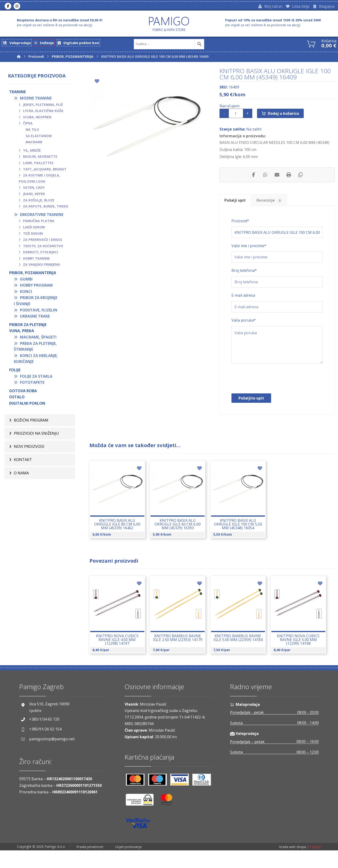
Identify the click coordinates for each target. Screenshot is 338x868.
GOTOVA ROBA (23, 392)
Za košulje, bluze (39, 201)
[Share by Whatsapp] (265, 180)
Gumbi (26, 280)
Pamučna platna (39, 222)
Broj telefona (244, 280)
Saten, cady (34, 189)
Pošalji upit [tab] (236, 206)
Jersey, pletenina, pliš (43, 106)
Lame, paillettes (38, 164)
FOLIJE (15, 371)
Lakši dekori (34, 229)
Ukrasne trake (35, 318)
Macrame (34, 143)
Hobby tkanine (36, 260)
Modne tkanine (36, 100)
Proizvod (240, 228)
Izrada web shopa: (293, 865)
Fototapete (32, 384)
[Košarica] (311, 45)
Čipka (28, 125)
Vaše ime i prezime (249, 254)
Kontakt (23, 462)
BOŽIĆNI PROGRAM (31, 422)
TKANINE (17, 93)
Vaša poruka (244, 331)
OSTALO (17, 398)
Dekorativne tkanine (42, 216)
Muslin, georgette (40, 158)
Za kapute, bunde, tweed (46, 208)
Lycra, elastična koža (43, 112)
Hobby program (36, 287)
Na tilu (32, 131)
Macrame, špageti (38, 338)
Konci (26, 293)
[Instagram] (17, 7)
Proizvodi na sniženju (36, 435)
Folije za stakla (36, 377)
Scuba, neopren (37, 118)
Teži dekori (33, 235)
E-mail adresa (243, 306)
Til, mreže (32, 152)
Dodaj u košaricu (283, 117)
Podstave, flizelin (39, 311)
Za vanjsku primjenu (42, 266)
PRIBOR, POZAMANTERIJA (33, 274)
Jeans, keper (34, 195)
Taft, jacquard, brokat (45, 170)
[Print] (289, 180)
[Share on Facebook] (253, 180)
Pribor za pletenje (28, 326)
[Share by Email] (277, 180)
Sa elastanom (39, 137)
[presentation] (267, 391)
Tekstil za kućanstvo (43, 247)
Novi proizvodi (29, 448)
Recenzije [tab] (273, 206)
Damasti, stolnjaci (40, 253)
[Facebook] (8, 7)
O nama (21, 475)
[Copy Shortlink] (300, 180)
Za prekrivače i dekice (43, 241)
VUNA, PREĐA (22, 332)
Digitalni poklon (27, 405)
